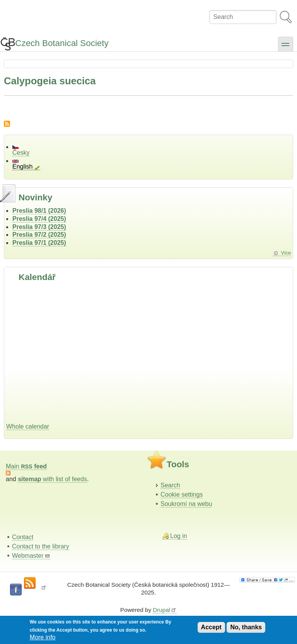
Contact (23, 537)
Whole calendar (28, 426)
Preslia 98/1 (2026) (39, 211)
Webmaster (31, 556)
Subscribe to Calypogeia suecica (7, 124)
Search (170, 485)
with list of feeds (52, 479)
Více (286, 253)
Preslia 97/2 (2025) (39, 235)
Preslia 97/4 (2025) (39, 219)
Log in (179, 536)
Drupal (165, 610)
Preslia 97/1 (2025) (39, 243)
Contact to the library (41, 546)
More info (43, 637)
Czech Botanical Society (62, 43)
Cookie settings (182, 495)
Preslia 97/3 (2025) (39, 227)
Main (26, 466)
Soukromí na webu (186, 504)
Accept (211, 627)
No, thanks (246, 627)
